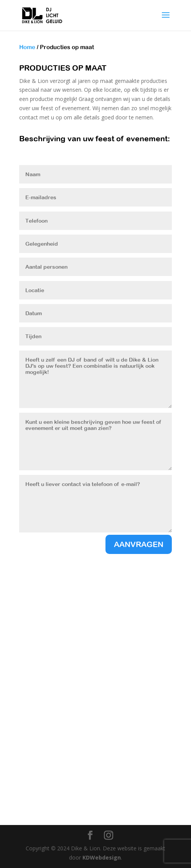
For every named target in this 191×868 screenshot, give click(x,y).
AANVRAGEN (139, 544)
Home (27, 47)
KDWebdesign (102, 857)
